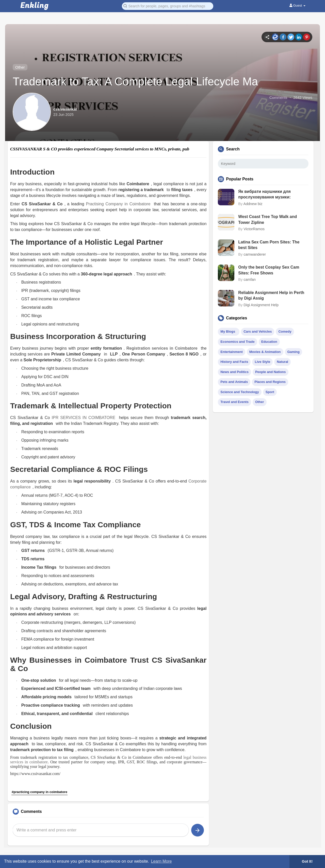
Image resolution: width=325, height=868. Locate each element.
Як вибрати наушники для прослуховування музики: (264, 194)
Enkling (34, 6)
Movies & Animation (265, 352)
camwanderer (255, 254)
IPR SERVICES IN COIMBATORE (85, 418)
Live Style (262, 362)
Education (269, 342)
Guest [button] (297, 5)
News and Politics (234, 372)
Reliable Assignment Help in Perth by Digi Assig (271, 295)
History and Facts (234, 362)
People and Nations (271, 372)
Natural (282, 362)
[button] (168, 6)
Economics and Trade (237, 342)
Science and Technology (240, 392)
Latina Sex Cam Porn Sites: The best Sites (269, 245)
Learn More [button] (161, 861)
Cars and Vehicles (258, 331)
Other (20, 67)
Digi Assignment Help (261, 305)
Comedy (285, 331)
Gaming (294, 352)
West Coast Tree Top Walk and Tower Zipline (267, 219)
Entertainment (231, 352)
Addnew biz (253, 204)
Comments (278, 98)
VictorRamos (254, 229)
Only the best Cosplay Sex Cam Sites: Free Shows (269, 270)
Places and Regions (270, 382)
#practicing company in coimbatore (39, 792)
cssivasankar (65, 109)
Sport (270, 392)
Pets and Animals (234, 382)
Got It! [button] (307, 861)
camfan (250, 280)
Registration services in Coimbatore (162, 348)
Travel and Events (234, 402)
